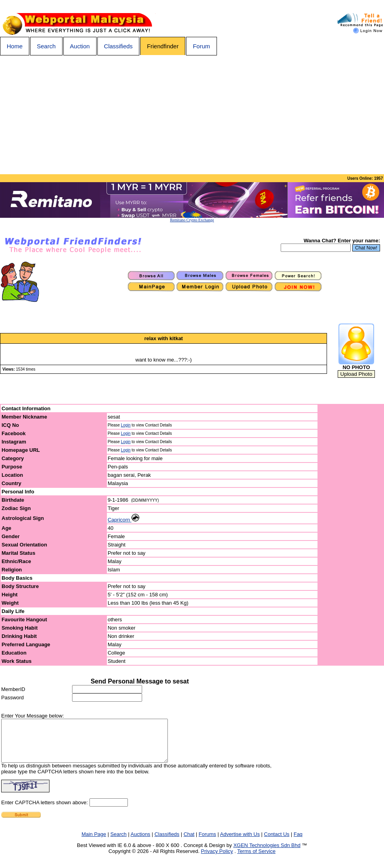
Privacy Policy (217, 859)
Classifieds (119, 46)
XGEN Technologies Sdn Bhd (267, 854)
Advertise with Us (240, 842)
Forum (201, 46)
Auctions (141, 842)
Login (125, 425)
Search (46, 46)
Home (15, 46)
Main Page (94, 842)
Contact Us (277, 842)
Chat (189, 842)
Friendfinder (163, 46)
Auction (80, 46)
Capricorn (124, 520)
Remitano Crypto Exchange (192, 220)
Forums (207, 842)
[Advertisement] (192, 115)
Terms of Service (256, 859)
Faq (298, 842)
